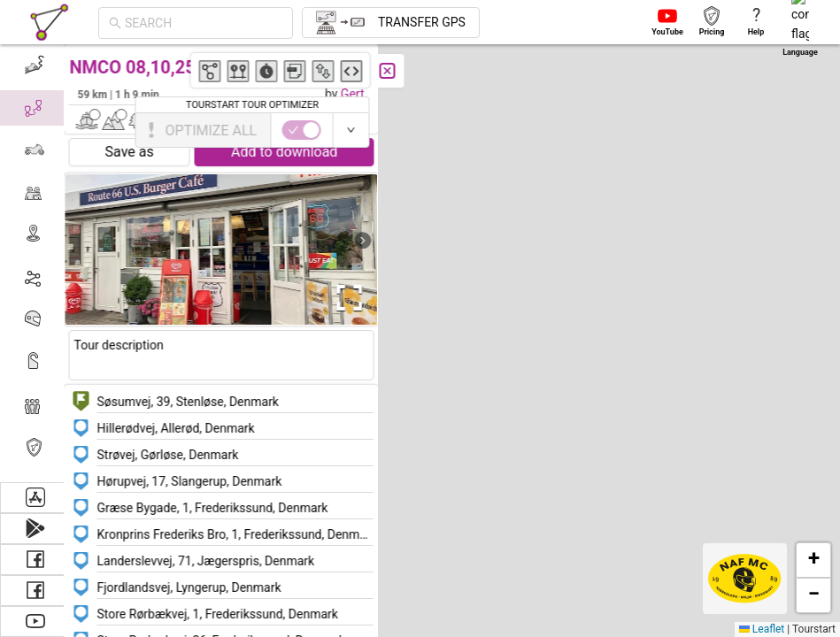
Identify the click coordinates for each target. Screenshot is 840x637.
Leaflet (762, 629)
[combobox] (204, 23)
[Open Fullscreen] (352, 298)
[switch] (763, 130)
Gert (359, 94)
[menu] (35, 263)
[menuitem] (35, 65)
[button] (700, 459)
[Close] (394, 71)
